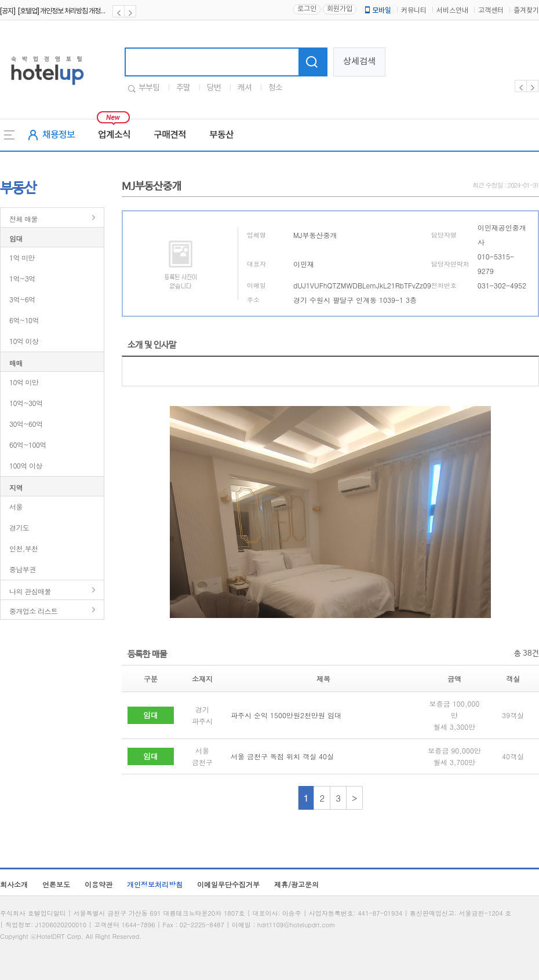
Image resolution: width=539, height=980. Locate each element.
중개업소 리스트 (33, 611)
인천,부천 (24, 548)
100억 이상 (26, 465)
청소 (275, 88)
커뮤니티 (414, 11)
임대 (16, 238)
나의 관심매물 (30, 591)
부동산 (221, 135)
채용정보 (59, 135)
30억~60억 (26, 424)
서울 (16, 507)
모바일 (377, 10)
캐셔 (245, 88)
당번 (214, 88)
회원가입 (340, 9)
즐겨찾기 (526, 11)
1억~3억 (22, 278)
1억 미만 (22, 257)
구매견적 (170, 135)
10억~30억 (26, 403)
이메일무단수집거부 (228, 884)
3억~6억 (22, 299)
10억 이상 (24, 341)
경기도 (19, 527)
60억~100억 (28, 445)
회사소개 (14, 884)
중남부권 (23, 569)
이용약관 (99, 884)
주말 (183, 88)
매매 (16, 363)
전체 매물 (23, 219)
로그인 (307, 9)
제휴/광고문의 (296, 884)
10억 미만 (24, 382)
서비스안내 (452, 11)
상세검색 (359, 62)
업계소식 (114, 135)
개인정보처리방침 (155, 884)
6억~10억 (24, 320)
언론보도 (56, 884)
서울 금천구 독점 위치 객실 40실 (282, 756)
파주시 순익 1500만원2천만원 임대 (286, 715)
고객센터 (491, 11)
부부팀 (149, 88)
